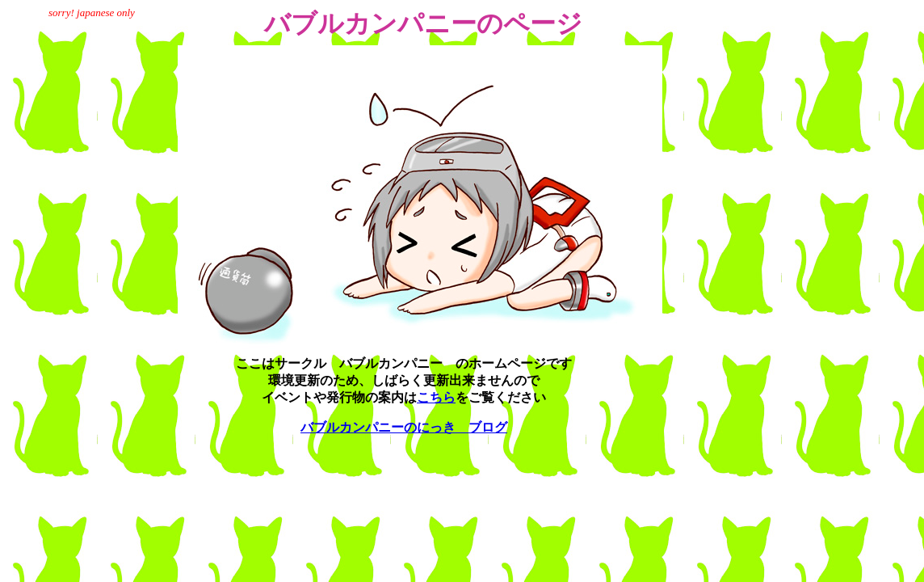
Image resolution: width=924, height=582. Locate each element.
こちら (436, 397)
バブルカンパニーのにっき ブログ (404, 427)
